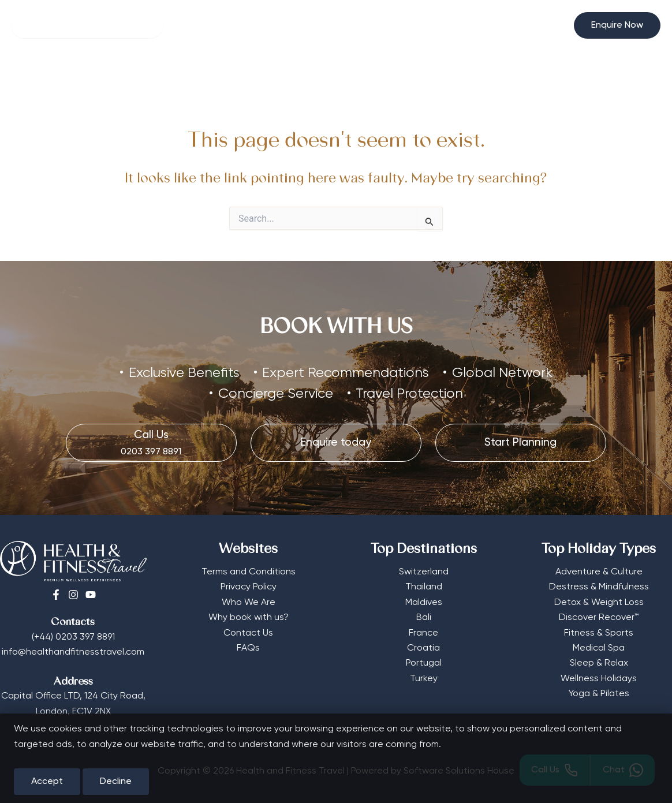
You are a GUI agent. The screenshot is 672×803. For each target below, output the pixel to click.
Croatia (423, 648)
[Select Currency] (551, 20)
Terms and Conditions (249, 572)
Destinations (333, 73)
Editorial (452, 73)
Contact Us (248, 633)
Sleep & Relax (599, 663)
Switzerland (424, 572)
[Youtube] (91, 595)
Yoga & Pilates (599, 694)
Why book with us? (249, 618)
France (423, 633)
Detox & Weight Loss (599, 603)
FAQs (248, 648)
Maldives (424, 603)
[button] (617, 25)
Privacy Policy (249, 587)
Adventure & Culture (599, 572)
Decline (116, 782)
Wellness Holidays (599, 679)
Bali (424, 618)
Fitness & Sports (599, 633)
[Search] (87, 25)
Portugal (424, 663)
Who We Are (249, 603)
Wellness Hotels (157, 73)
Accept (47, 782)
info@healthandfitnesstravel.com (73, 652)
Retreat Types (246, 73)
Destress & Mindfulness (599, 587)
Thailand (424, 587)
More (400, 73)
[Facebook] (56, 595)
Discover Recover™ (599, 618)
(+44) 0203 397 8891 (73, 637)
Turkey (424, 679)
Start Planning (518, 73)
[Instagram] (73, 595)
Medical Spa (599, 648)
